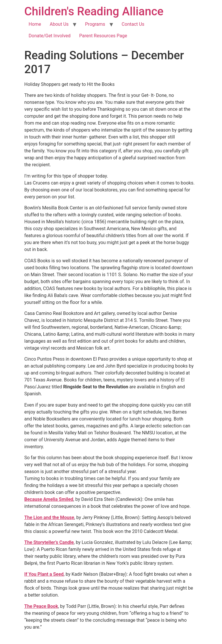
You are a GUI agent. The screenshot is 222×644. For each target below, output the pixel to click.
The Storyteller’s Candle (49, 542)
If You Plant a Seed (44, 574)
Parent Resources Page (103, 36)
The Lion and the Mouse (49, 517)
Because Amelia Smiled (49, 499)
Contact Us (133, 24)
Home (35, 24)
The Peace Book (41, 606)
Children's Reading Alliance (94, 11)
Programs (95, 24)
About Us (59, 24)
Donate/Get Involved (50, 36)
